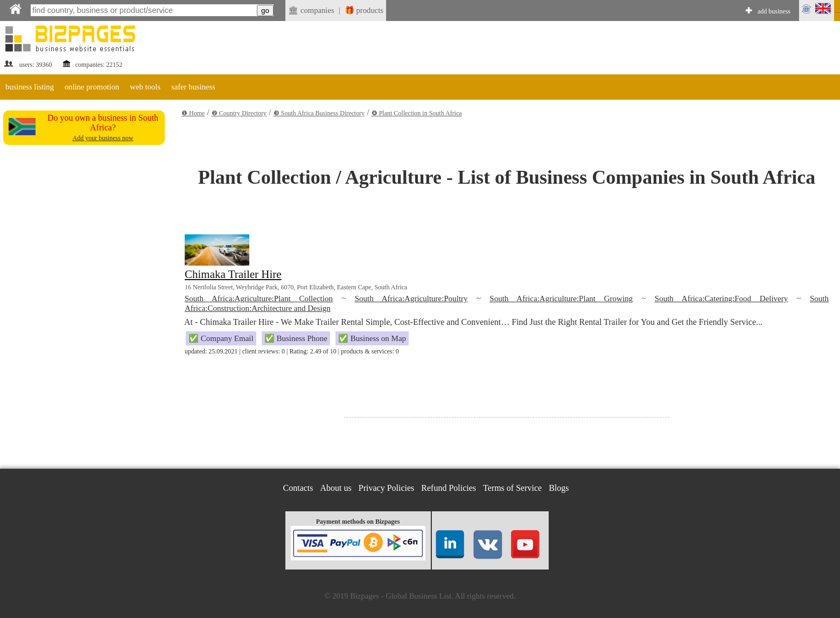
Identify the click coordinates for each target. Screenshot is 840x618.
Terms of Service (512, 488)
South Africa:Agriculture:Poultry (411, 298)
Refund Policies (449, 488)
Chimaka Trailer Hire (233, 274)
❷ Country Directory (239, 113)
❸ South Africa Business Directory (319, 113)
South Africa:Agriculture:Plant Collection (259, 298)
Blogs (559, 488)
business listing (30, 87)
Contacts (298, 488)
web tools (145, 87)
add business (774, 11)
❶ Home (193, 113)
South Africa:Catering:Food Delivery (721, 298)
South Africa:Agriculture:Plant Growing (561, 298)
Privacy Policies (387, 488)
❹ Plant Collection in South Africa (417, 113)
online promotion (92, 87)
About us (336, 488)
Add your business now (103, 138)
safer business (193, 87)
